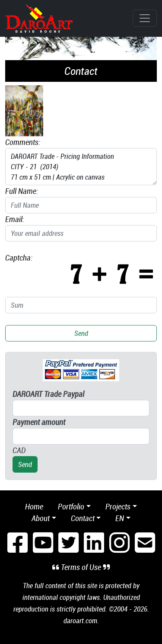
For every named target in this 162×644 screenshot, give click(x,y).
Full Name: (22, 191)
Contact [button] (83, 518)
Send (81, 333)
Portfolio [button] (71, 506)
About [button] (41, 518)
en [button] (120, 518)
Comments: (23, 142)
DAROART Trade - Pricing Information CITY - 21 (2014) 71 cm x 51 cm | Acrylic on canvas (81, 167)
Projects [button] (118, 506)
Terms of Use (81, 567)
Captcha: (19, 258)
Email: (15, 219)
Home (34, 506)
